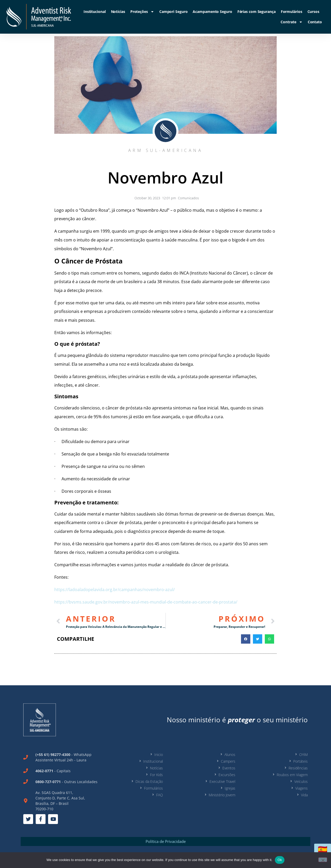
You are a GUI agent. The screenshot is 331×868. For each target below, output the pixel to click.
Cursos (313, 12)
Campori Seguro (174, 12)
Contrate (291, 22)
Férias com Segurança (257, 12)
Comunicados (188, 198)
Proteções (142, 12)
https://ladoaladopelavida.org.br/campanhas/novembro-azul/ (115, 590)
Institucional (95, 12)
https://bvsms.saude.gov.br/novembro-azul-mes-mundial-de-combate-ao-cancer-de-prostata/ (146, 602)
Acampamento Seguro (212, 12)
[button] (246, 639)
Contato (315, 22)
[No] (323, 860)
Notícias (118, 12)
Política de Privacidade (166, 841)
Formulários (292, 12)
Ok (280, 860)
